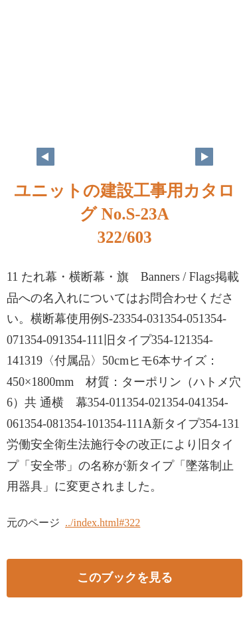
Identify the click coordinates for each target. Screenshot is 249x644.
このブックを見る (125, 577)
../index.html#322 (103, 523)
